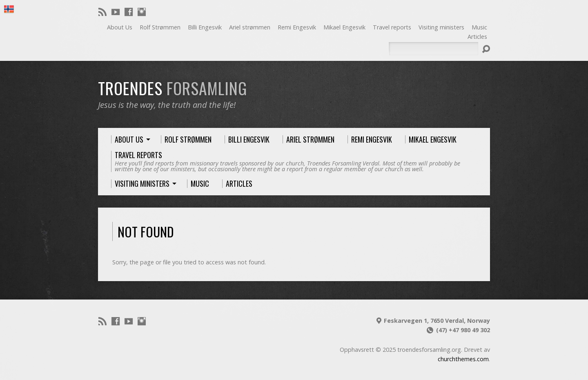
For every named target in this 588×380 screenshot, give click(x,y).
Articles (477, 37)
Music (479, 27)
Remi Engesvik (297, 27)
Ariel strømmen (250, 27)
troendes (173, 88)
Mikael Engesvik (344, 27)
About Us (120, 27)
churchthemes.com (463, 359)
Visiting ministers (441, 27)
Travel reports (392, 27)
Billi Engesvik (205, 27)
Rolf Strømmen (160, 27)
